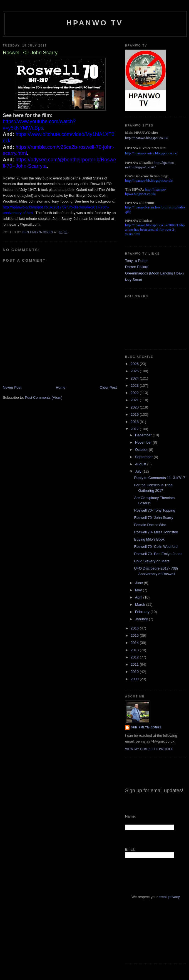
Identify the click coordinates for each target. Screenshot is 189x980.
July (139, 471)
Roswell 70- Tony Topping (155, 510)
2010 (135, 672)
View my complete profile (149, 749)
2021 (135, 400)
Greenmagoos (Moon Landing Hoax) (154, 273)
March (141, 605)
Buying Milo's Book (149, 539)
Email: (130, 849)
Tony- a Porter (136, 261)
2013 (135, 650)
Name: (130, 816)
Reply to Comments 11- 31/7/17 (160, 478)
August (141, 464)
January (142, 619)
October (142, 450)
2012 (135, 657)
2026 (135, 364)
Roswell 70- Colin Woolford (156, 547)
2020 (135, 407)
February (143, 612)
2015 (135, 635)
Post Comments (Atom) (44, 397)
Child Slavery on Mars (152, 561)
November (144, 442)
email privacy (169, 897)
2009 (135, 679)
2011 (135, 664)
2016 (135, 628)
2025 (135, 371)
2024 (135, 378)
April (139, 597)
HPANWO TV (95, 23)
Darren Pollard (137, 267)
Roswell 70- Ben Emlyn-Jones (158, 554)
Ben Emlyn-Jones (146, 727)
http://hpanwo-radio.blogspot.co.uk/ (150, 165)
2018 (135, 422)
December (144, 435)
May (139, 590)
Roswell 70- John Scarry (154, 518)
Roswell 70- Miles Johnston (156, 532)
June (140, 583)
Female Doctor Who (150, 525)
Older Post (108, 387)
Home (61, 387)
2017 (135, 429)
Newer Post (12, 387)
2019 (135, 414)
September (144, 457)
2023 (135, 386)
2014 (135, 643)
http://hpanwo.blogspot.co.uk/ (147, 138)
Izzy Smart (134, 280)
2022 (135, 393)
